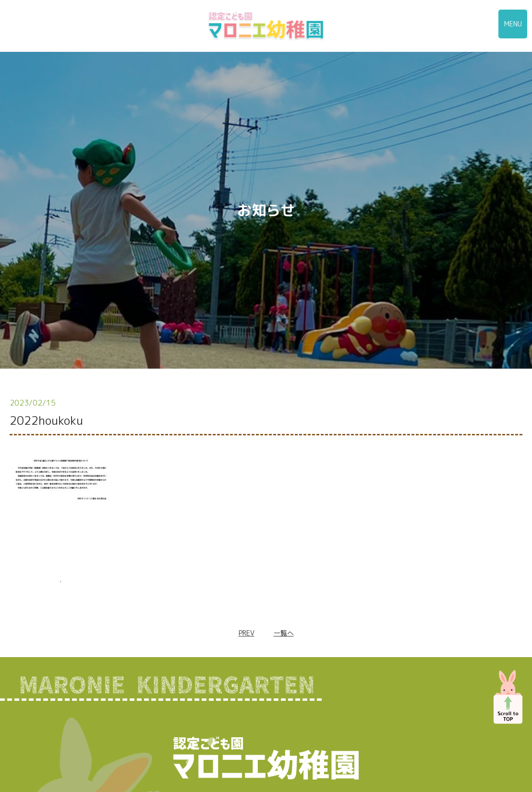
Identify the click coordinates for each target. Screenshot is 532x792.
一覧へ (284, 633)
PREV (247, 633)
